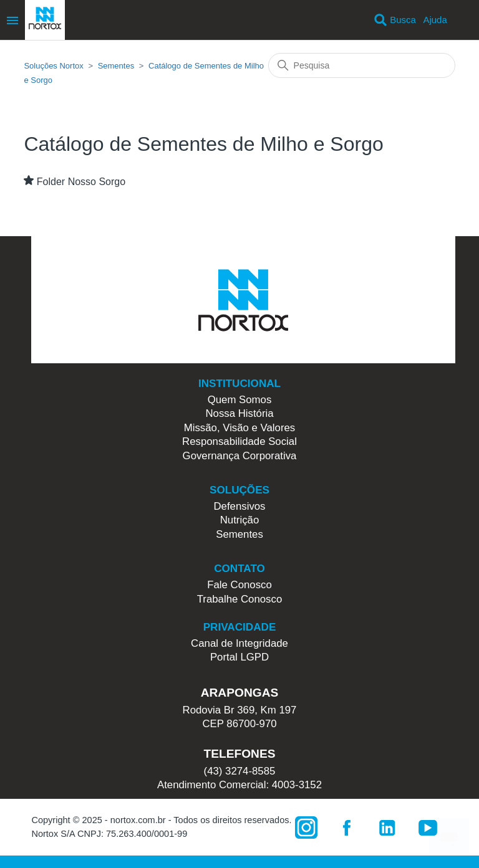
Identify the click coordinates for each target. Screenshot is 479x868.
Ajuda (435, 20)
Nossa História (239, 413)
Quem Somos (240, 400)
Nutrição (240, 520)
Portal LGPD (239, 657)
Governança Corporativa (240, 456)
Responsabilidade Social (239, 441)
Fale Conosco (239, 585)
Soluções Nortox (53, 66)
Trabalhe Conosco (240, 599)
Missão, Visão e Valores (239, 428)
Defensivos (239, 506)
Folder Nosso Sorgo (81, 182)
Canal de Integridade (239, 643)
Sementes (116, 66)
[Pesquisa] (362, 65)
